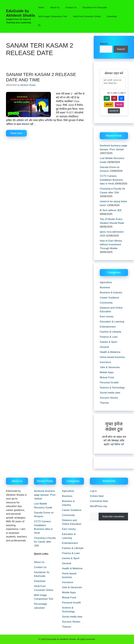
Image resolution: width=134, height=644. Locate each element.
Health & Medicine (110, 352)
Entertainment (108, 327)
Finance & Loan (109, 337)
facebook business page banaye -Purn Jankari (45, 495)
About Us (55, 7)
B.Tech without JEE (111, 210)
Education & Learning (112, 322)
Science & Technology (112, 388)
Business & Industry (111, 293)
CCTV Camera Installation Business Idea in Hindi (111, 180)
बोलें (107, 98)
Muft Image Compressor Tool (53, 16)
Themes (104, 403)
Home (41, 7)
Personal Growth (109, 383)
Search (104, 44)
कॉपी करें (109, 105)
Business (105, 287)
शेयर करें (119, 105)
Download (112, 16)
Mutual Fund (107, 377)
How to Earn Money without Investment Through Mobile (111, 245)
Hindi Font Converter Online (87, 16)
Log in (93, 491)
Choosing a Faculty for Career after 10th (45, 542)
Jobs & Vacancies (110, 367)
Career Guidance (109, 298)
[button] (39, 25)
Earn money (107, 317)
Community (106, 303)
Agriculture (106, 282)
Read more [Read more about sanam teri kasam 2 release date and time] (16, 133)
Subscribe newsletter (113, 516)
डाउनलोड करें (114, 111)
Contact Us (71, 7)
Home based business (112, 357)
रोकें (114, 98)
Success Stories (109, 398)
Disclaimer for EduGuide (95, 7)
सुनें (121, 98)
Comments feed (99, 501)
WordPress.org (98, 506)
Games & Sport (108, 342)
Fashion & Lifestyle (111, 332)
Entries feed (97, 496)
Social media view (110, 393)
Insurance (105, 362)
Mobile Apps (107, 372)
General (104, 347)
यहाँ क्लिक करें (117, 444)
